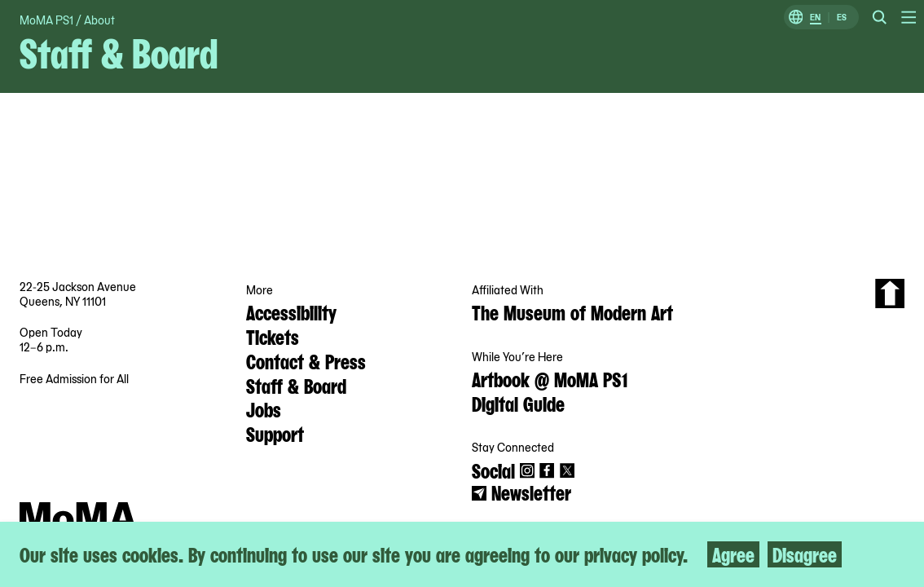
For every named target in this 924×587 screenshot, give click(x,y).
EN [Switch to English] (815, 18)
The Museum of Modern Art (572, 311)
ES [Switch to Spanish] (842, 18)
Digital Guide (518, 403)
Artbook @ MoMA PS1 (550, 378)
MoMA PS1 (46, 20)
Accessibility (291, 311)
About (99, 20)
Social (493, 470)
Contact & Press (306, 360)
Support (275, 433)
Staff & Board (296, 385)
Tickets (273, 336)
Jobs (264, 408)
